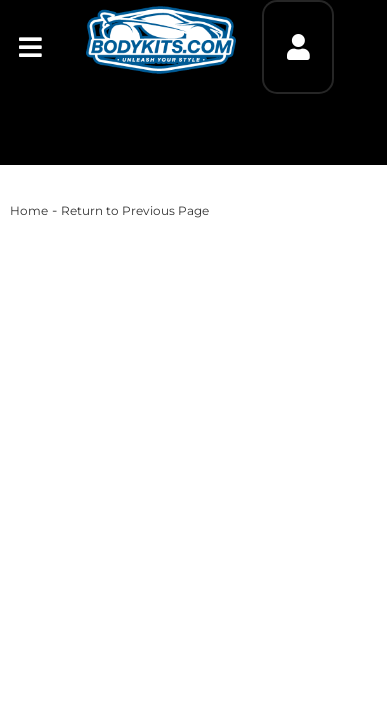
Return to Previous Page (135, 210)
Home (29, 210)
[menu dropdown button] (30, 47)
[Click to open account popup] (298, 47)
